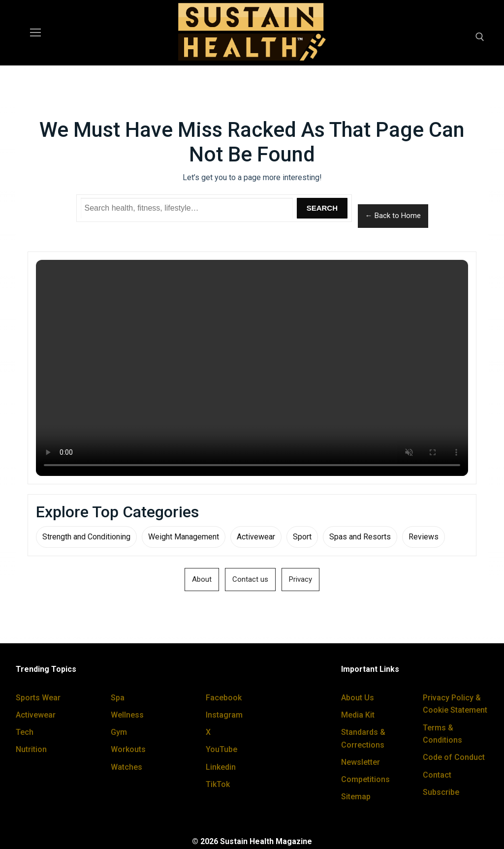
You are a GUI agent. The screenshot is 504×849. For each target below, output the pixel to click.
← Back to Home (393, 216)
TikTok (218, 784)
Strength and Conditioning (86, 537)
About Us (358, 698)
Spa (118, 698)
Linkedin (221, 767)
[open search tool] (480, 37)
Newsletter (361, 762)
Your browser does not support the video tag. (252, 368)
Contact (437, 775)
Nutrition (31, 749)
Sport (302, 537)
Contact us (250, 579)
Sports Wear (38, 698)
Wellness (127, 715)
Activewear (256, 537)
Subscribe (441, 792)
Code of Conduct (454, 757)
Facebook (224, 698)
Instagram (224, 715)
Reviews (424, 537)
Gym (119, 732)
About (202, 579)
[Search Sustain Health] (187, 208)
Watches (126, 767)
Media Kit (358, 715)
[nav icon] (35, 33)
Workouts (128, 749)
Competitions (365, 779)
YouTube (221, 749)
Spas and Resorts (360, 537)
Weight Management (184, 537)
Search (322, 208)
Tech (25, 732)
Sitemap (356, 797)
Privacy (300, 579)
